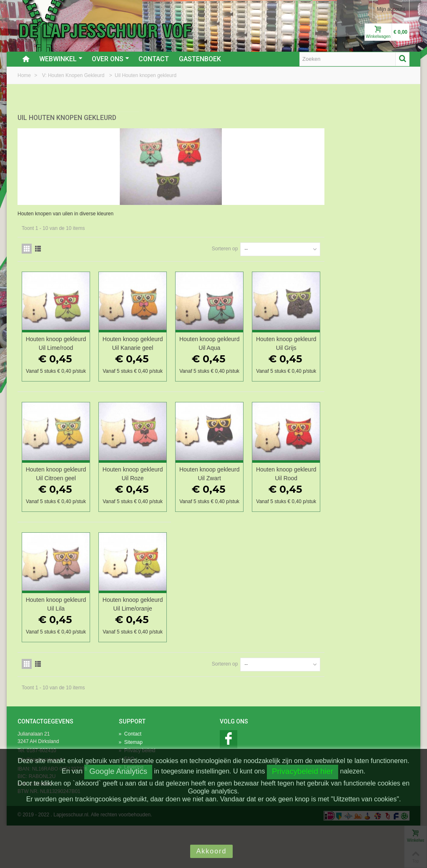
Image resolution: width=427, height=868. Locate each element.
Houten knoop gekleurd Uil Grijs (373, 337)
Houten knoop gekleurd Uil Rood (373, 484)
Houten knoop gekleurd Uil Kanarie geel (228, 342)
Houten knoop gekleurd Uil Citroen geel (155, 488)
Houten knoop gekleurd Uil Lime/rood (155, 337)
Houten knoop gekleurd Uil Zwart (300, 484)
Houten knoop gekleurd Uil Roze (228, 484)
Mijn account (391, 9)
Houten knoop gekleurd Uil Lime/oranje (228, 635)
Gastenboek (200, 59)
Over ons (111, 59)
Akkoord (212, 851)
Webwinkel (61, 59)
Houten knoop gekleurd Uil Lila (155, 630)
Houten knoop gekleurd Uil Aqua (301, 337)
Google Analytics (118, 771)
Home (25, 75)
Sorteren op (310, 242)
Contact (154, 59)
